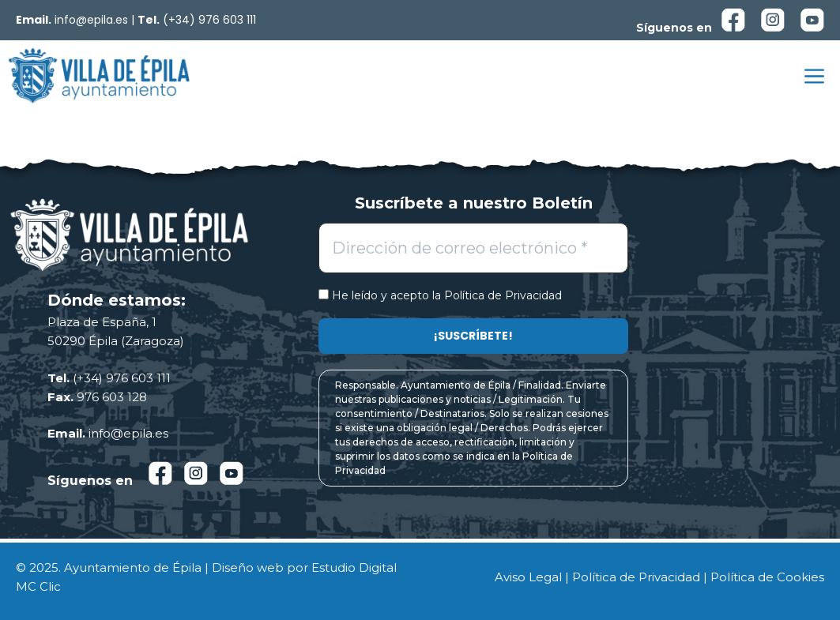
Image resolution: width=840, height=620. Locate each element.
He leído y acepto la (440, 296)
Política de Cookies (767, 577)
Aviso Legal (528, 577)
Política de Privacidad (503, 295)
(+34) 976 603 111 (209, 20)
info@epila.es (91, 20)
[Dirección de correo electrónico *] (473, 248)
